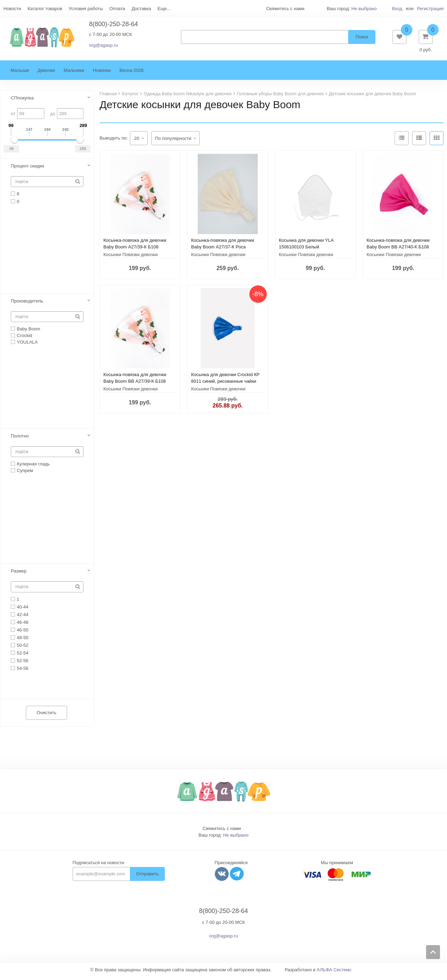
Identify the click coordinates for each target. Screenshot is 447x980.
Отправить (147, 877)
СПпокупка (22, 101)
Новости (12, 9)
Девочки (46, 74)
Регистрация (430, 9)
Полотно (20, 439)
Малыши (20, 74)
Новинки (102, 74)
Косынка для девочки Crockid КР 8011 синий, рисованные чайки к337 (225, 385)
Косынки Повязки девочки (131, 258)
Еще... (164, 9)
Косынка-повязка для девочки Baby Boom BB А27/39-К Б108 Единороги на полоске (135, 385)
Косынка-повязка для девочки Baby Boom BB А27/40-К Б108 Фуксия (398, 250)
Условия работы (86, 9)
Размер (19, 574)
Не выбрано (364, 9)
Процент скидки (27, 169)
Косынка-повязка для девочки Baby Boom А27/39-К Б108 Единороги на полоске (135, 250)
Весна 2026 (131, 74)
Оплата (117, 9)
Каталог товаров (45, 9)
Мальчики (74, 74)
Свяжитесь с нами (222, 832)
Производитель (27, 304)
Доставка (141, 9)
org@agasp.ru (104, 47)
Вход (397, 9)
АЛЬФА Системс (334, 973)
